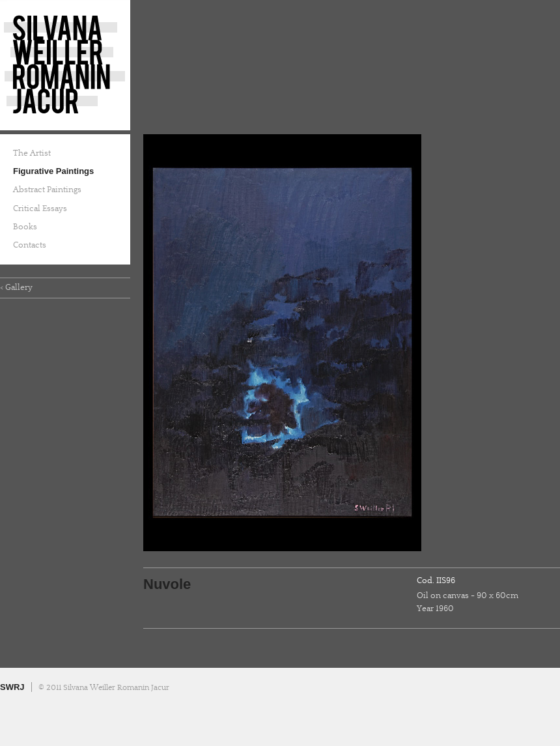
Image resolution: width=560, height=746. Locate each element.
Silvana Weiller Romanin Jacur (65, 65)
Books (25, 227)
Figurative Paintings (53, 171)
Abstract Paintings (47, 190)
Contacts (30, 245)
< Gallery (16, 287)
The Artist (32, 153)
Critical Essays (40, 208)
